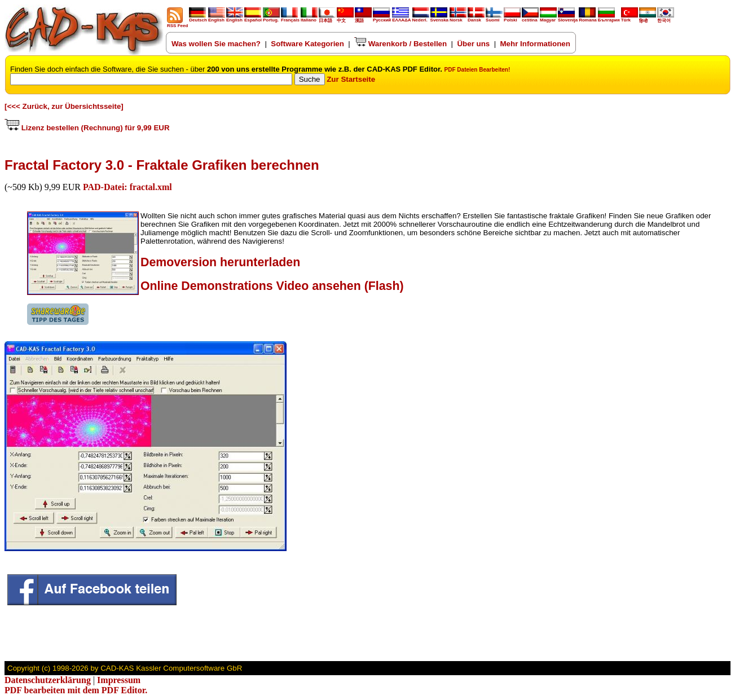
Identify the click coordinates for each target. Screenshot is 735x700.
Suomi (494, 18)
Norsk (458, 18)
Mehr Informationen (535, 44)
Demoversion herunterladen (220, 262)
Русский (382, 20)
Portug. (271, 18)
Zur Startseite (351, 79)
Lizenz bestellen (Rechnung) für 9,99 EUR (87, 128)
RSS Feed (177, 24)
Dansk (476, 18)
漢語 (363, 18)
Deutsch (198, 18)
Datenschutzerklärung (48, 680)
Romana (588, 18)
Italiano (309, 18)
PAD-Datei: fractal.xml (127, 187)
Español (253, 18)
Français (290, 18)
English (217, 18)
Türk (630, 18)
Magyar (548, 18)
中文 (345, 18)
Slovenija (568, 18)
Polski (512, 18)
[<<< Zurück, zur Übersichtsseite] (64, 106)
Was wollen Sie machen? (216, 44)
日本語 (327, 18)
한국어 (666, 18)
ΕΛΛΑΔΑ (401, 20)
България (609, 18)
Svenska (439, 18)
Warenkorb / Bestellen (400, 44)
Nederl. (421, 18)
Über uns (473, 44)
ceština (530, 18)
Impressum (119, 680)
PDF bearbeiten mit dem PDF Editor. (76, 690)
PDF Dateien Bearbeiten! (477, 70)
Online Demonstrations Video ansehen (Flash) (272, 286)
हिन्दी (648, 19)
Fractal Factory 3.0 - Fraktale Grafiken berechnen (162, 165)
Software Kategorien (307, 44)
